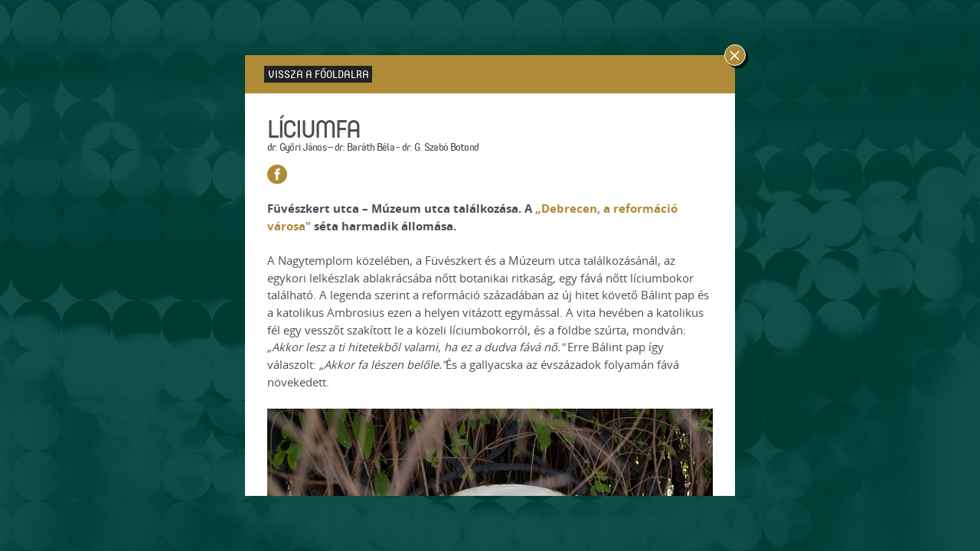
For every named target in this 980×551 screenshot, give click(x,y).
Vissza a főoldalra (318, 74)
